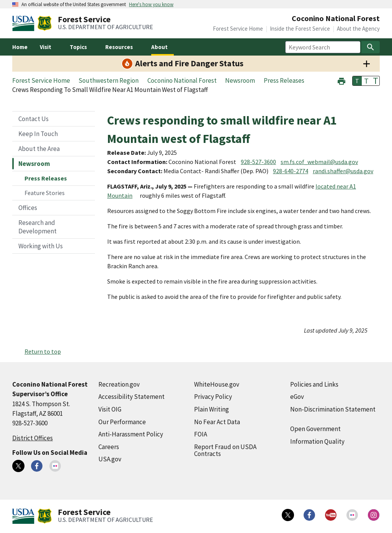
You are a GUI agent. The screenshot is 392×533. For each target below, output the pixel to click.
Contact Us (33, 119)
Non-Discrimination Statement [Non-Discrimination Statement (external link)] (333, 409)
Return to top (43, 351)
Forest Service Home (238, 29)
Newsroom (34, 164)
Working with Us (41, 246)
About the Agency (358, 29)
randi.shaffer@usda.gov (343, 171)
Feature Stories (45, 193)
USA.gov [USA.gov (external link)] (110, 459)
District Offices (33, 438)
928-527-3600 (258, 162)
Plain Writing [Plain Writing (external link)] (212, 409)
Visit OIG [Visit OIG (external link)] (110, 409)
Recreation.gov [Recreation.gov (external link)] (119, 384)
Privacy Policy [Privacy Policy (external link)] (213, 397)
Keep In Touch (38, 134)
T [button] (357, 81)
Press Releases (46, 178)
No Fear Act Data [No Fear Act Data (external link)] (217, 422)
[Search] (371, 47)
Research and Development (38, 227)
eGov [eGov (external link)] (297, 397)
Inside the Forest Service (300, 29)
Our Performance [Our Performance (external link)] (122, 422)
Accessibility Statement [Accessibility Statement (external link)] (131, 397)
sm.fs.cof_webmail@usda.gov (319, 162)
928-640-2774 (291, 171)
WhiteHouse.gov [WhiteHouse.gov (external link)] (217, 384)
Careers (109, 447)
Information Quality (317, 441)
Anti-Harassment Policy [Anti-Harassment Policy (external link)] (131, 434)
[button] (341, 80)
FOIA (201, 434)
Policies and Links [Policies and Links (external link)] (314, 384)
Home (20, 47)
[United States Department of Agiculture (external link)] (25, 23)
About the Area (39, 149)
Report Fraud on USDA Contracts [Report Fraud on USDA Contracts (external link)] (225, 450)
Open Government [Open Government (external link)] (315, 429)
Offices (28, 208)
